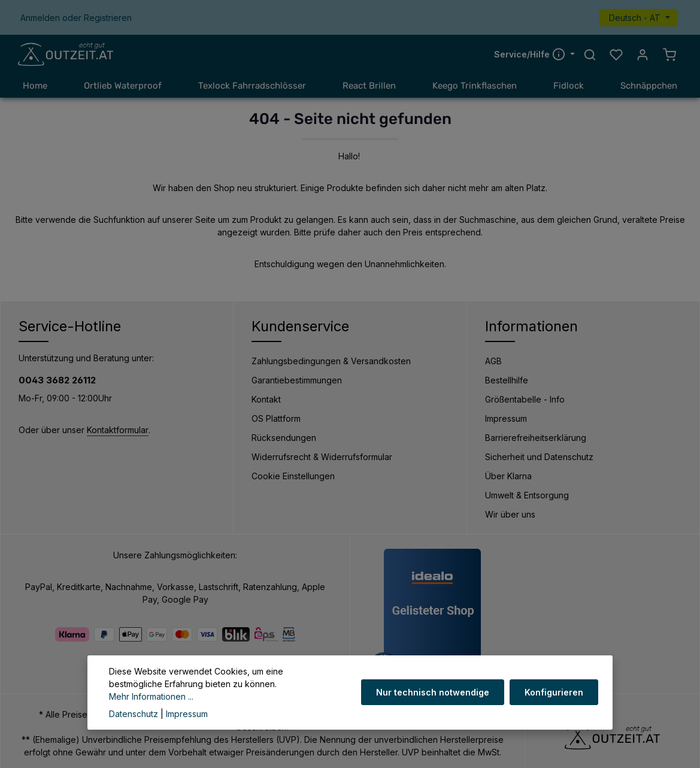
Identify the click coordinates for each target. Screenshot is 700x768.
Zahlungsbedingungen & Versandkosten (331, 361)
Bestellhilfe (507, 380)
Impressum (506, 418)
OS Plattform (276, 418)
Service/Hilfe (531, 54)
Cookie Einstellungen (293, 476)
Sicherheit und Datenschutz (539, 457)
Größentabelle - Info (525, 399)
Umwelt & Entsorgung (527, 495)
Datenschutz (134, 714)
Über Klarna (508, 476)
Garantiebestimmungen (297, 380)
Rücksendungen (284, 438)
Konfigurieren (554, 692)
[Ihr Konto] (643, 55)
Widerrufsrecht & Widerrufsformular (322, 457)
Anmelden (40, 18)
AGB (493, 361)
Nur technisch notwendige (433, 692)
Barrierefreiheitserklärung (536, 438)
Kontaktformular (118, 430)
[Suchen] (590, 55)
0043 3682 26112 (57, 380)
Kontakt (266, 399)
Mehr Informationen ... (151, 696)
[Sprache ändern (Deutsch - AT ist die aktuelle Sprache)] (638, 18)
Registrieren (108, 18)
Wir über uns (510, 514)
